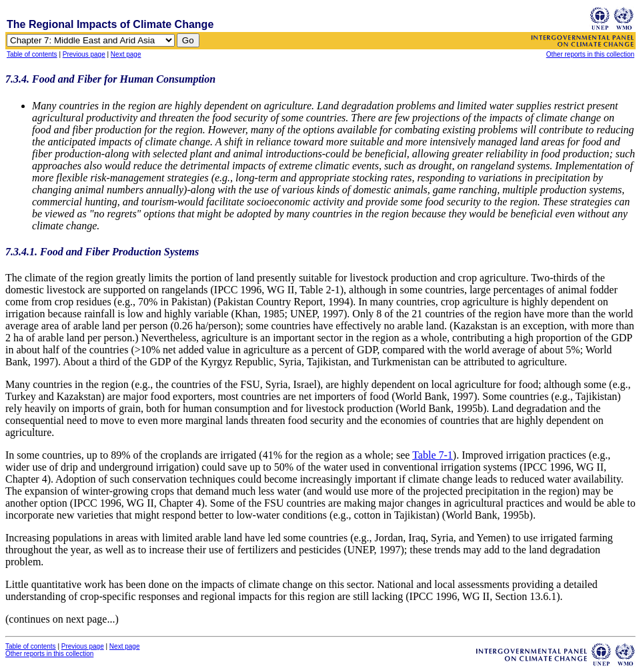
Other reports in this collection (590, 54)
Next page (126, 54)
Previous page (84, 54)
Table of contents (32, 54)
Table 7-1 (433, 455)
